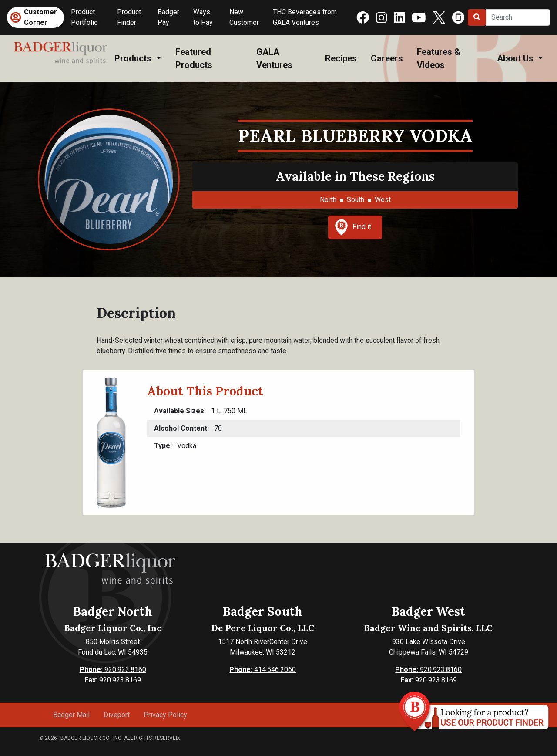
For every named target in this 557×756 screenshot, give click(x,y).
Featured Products (194, 58)
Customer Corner (40, 17)
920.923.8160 (113, 670)
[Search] (518, 17)
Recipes (341, 58)
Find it (353, 227)
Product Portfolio (84, 17)
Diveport (117, 715)
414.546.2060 (263, 670)
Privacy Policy (165, 715)
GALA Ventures (274, 58)
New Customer (244, 17)
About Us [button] (516, 58)
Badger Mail (71, 715)
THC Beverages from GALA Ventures (305, 17)
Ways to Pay (203, 17)
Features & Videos (439, 58)
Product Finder (129, 17)
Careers (387, 58)
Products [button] (134, 58)
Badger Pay (168, 17)
